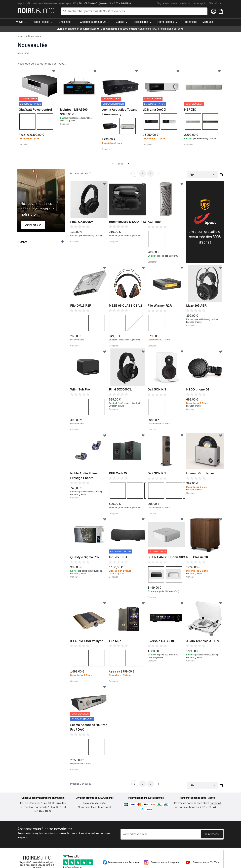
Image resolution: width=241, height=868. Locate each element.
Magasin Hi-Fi (24, 3)
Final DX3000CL (120, 389)
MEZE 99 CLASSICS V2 (126, 306)
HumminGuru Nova (200, 473)
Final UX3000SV (82, 222)
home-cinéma (37, 3)
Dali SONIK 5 (157, 473)
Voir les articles (33, 225)
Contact (219, 3)
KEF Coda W (118, 473)
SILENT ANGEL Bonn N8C (166, 557)
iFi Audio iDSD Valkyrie (87, 641)
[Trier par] (203, 175)
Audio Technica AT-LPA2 (204, 641)
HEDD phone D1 (198, 389)
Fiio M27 (115, 641)
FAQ (211, 3)
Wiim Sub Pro (80, 389)
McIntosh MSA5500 (74, 110)
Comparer (23, 144)
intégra (47, 3)
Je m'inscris (212, 834)
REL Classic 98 (197, 557)
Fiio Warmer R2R (160, 306)
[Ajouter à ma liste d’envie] (54, 71)
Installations (185, 3)
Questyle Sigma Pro (85, 557)
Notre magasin (199, 3)
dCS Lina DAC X (155, 110)
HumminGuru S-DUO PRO (128, 222)
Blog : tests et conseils (167, 3)
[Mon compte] (214, 11)
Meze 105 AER (196, 306)
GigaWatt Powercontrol (35, 110)
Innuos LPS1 (118, 557)
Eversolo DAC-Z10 (161, 641)
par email (215, 803)
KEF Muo (154, 222)
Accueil (21, 36)
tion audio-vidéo (57, 3)
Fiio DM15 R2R (81, 306)
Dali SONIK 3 (157, 389)
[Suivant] (128, 164)
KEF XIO (190, 110)
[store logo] (36, 11)
